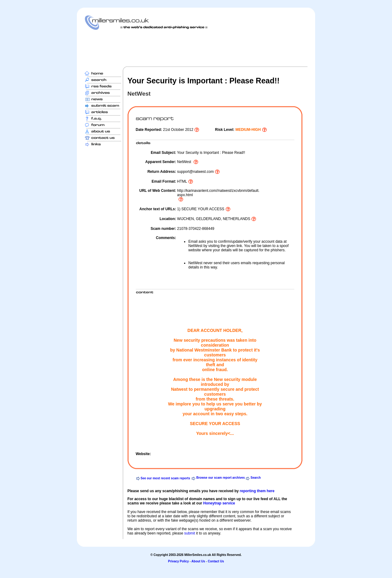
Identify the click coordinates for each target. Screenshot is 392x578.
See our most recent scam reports (165, 478)
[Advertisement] (196, 48)
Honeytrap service (219, 503)
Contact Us (216, 561)
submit (189, 533)
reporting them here (257, 491)
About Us (198, 561)
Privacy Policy (179, 561)
